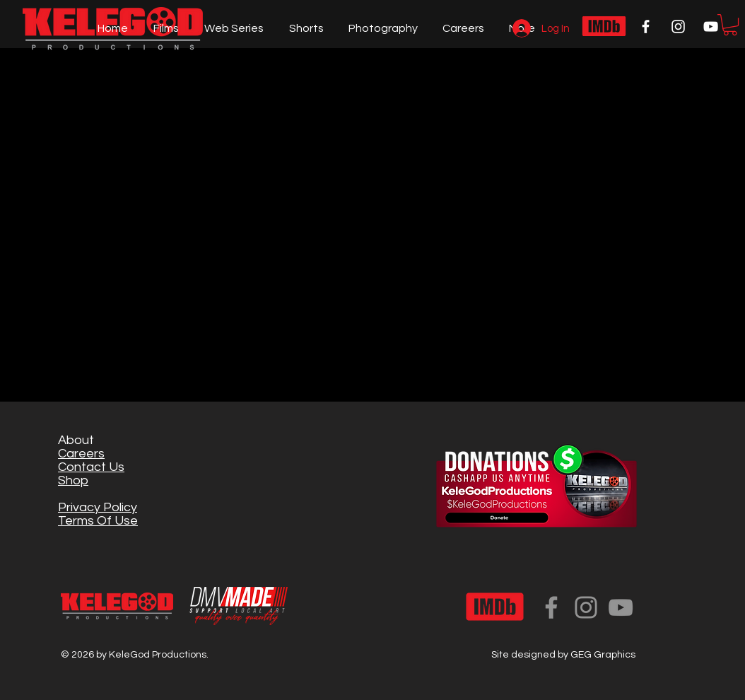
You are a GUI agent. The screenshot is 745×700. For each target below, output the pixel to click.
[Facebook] (551, 607)
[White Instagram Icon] (678, 27)
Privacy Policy (98, 507)
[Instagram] (586, 607)
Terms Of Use (98, 521)
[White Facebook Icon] (646, 27)
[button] (730, 25)
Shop (73, 480)
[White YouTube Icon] (711, 27)
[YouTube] (621, 607)
